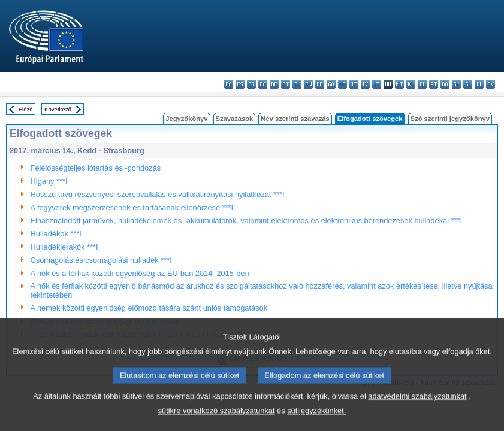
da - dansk (263, 84)
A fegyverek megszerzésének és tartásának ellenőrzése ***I (132, 207)
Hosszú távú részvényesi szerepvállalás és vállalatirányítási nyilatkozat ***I (158, 194)
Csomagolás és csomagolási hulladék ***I (101, 260)
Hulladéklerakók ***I (64, 247)
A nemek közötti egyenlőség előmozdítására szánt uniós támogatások (149, 308)
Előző (26, 109)
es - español (240, 84)
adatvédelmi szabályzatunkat (417, 410)
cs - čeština (251, 84)
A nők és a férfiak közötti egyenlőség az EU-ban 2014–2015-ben (140, 273)
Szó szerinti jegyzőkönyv (450, 119)
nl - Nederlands (411, 84)
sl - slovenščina (468, 84)
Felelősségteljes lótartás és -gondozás (96, 168)
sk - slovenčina (456, 84)
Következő (58, 109)
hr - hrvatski (342, 84)
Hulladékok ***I (56, 234)
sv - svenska (491, 84)
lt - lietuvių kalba (377, 84)
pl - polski (422, 84)
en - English (308, 84)
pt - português (434, 84)
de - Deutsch (274, 84)
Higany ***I (49, 181)
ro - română (445, 84)
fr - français (320, 84)
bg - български (229, 84)
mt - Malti (399, 84)
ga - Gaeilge (331, 84)
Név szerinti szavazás (295, 119)
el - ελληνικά (297, 84)
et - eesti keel (286, 84)
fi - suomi (479, 84)
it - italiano (354, 84)
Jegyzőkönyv (186, 119)
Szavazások (235, 119)
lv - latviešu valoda (365, 84)
